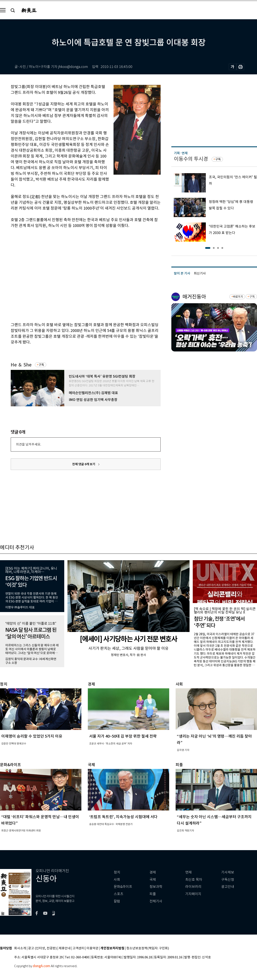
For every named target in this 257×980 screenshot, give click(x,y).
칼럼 (117, 901)
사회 (117, 880)
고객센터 (79, 948)
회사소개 (20, 948)
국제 (153, 880)
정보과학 (156, 887)
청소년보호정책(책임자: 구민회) (148, 948)
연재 (188, 872)
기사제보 (228, 872)
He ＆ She (21, 365)
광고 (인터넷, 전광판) (42, 948)
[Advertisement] (40, 274)
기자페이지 (193, 894)
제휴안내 (65, 948)
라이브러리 (193, 887)
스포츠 (119, 894)
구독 (41, 365)
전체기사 (156, 901)
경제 (153, 872)
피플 (153, 894)
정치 (117, 872)
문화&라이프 (123, 887)
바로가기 (238, 297)
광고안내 (228, 887)
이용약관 (93, 948)
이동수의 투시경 (191, 159)
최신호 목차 (194, 880)
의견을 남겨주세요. (28, 444)
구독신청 (228, 880)
